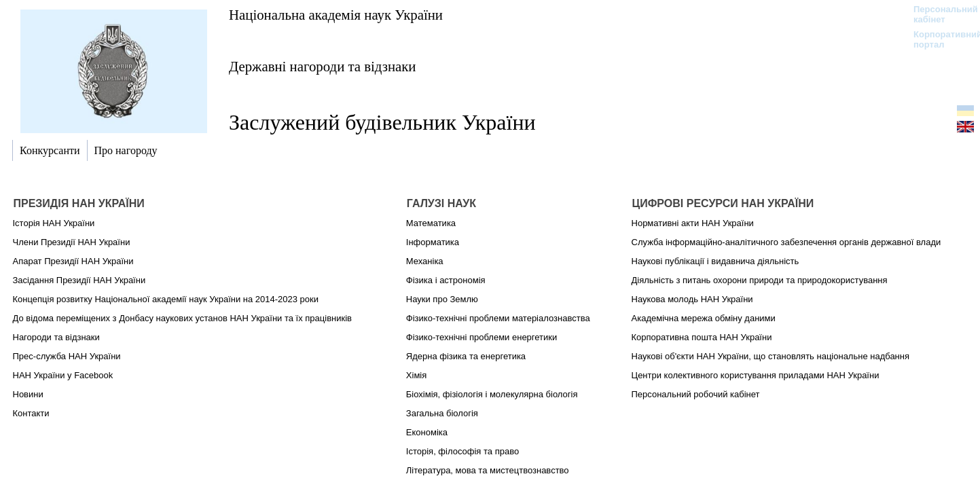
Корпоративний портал (939, 39)
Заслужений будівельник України (382, 122)
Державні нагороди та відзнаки (323, 66)
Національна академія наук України (336, 15)
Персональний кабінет (939, 14)
